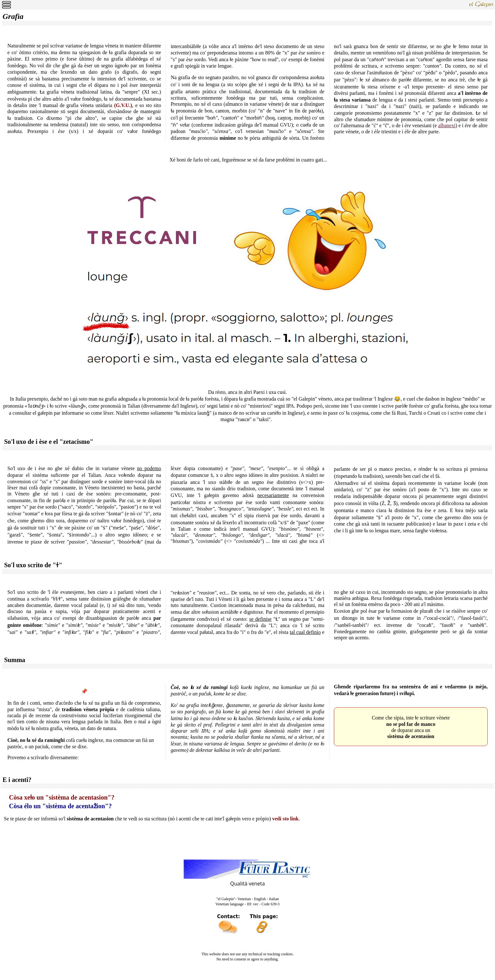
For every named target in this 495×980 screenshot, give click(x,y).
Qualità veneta (247, 884)
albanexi (447, 125)
